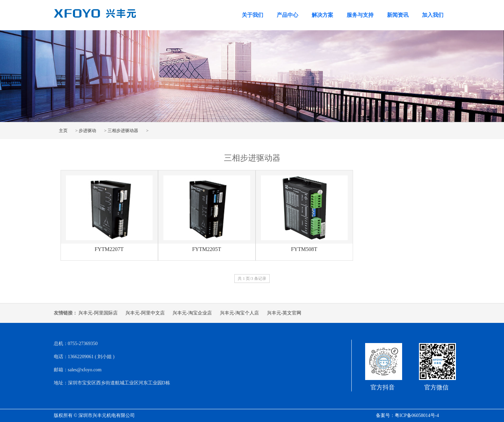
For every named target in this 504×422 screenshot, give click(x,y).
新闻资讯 (398, 15)
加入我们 (433, 15)
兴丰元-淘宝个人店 (240, 313)
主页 (63, 131)
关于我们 (253, 15)
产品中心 (287, 15)
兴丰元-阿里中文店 (145, 313)
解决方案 (322, 15)
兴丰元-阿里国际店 (98, 313)
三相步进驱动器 (123, 131)
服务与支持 (360, 15)
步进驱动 (87, 131)
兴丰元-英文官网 (284, 313)
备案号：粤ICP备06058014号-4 (407, 415)
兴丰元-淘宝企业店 (192, 313)
